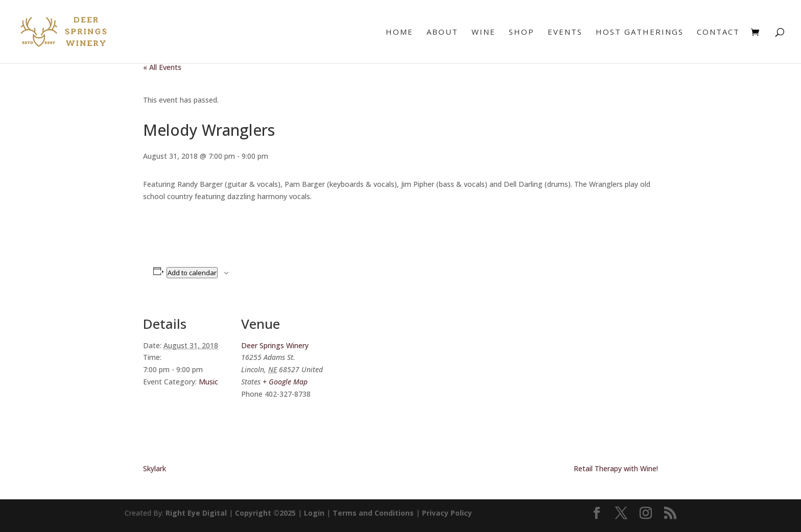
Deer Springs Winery (275, 345)
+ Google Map (285, 382)
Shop (522, 32)
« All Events (162, 67)
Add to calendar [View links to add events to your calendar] (192, 273)
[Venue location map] (393, 371)
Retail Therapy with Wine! (616, 468)
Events (565, 32)
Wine (484, 32)
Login (314, 513)
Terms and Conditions (373, 513)
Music (208, 382)
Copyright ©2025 (265, 513)
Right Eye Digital (196, 513)
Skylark (155, 468)
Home (399, 32)
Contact (718, 32)
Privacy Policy (447, 513)
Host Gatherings (640, 32)
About (442, 32)
